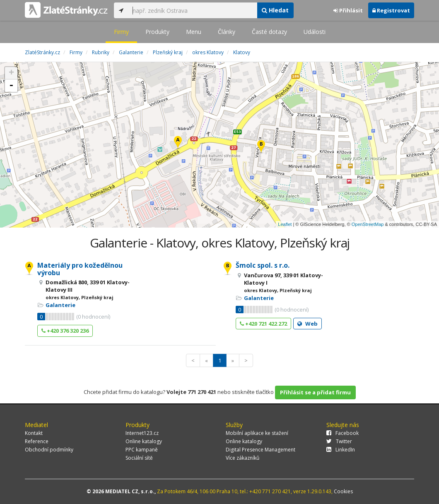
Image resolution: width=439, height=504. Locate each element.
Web (308, 324)
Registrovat (391, 10)
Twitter (339, 441)
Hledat (275, 10)
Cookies (343, 491)
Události (315, 32)
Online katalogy (144, 441)
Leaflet (285, 224)
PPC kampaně (142, 450)
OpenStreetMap (368, 224)
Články (227, 32)
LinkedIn (341, 450)
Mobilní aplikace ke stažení (257, 433)
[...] (193, 10)
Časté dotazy (269, 32)
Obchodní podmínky (49, 450)
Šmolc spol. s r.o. (263, 265)
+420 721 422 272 (263, 324)
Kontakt (34, 433)
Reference (37, 441)
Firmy (121, 32)
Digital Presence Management (261, 450)
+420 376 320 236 (65, 331)
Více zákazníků (242, 458)
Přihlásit (348, 10)
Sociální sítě (139, 458)
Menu (194, 32)
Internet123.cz (142, 433)
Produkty (157, 32)
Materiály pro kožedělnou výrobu (80, 269)
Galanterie (60, 305)
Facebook (343, 433)
